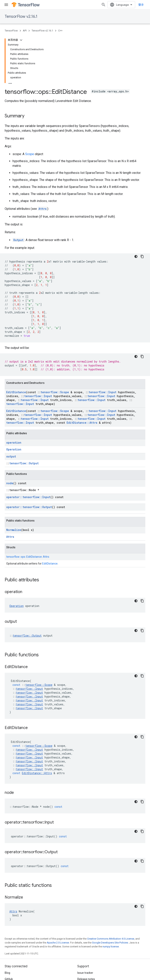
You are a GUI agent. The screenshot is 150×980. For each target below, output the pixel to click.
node (10, 483)
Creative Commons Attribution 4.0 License (111, 939)
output (11, 456)
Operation (14, 449)
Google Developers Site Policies (110, 943)
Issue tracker (85, 973)
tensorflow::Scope (55, 392)
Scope (30, 154)
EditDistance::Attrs (82, 423)
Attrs (42, 209)
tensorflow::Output (24, 463)
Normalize (14, 530)
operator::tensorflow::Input (28, 497)
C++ (60, 31)
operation (14, 443)
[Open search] (104, 5)
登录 (141, 5)
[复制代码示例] (142, 256)
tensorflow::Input (103, 392)
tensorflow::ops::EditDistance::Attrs (28, 557)
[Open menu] (6, 5)
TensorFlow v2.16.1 (21, 17)
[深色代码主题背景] (136, 256)
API (25, 31)
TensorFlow (11, 31)
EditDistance (16, 392)
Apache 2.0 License (58, 943)
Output (18, 240)
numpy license (111, 946)
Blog (7, 973)
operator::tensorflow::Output (29, 507)
